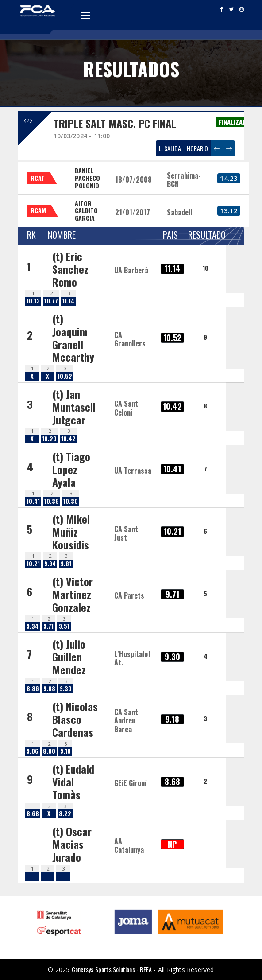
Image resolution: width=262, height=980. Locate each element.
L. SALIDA (170, 148)
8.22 (65, 814)
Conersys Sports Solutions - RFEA (112, 969)
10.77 (51, 301)
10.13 (33, 301)
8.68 (33, 814)
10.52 (65, 376)
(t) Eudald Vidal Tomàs (73, 782)
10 (206, 268)
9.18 (65, 751)
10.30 (71, 501)
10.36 (52, 501)
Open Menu (86, 15)
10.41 (33, 501)
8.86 (33, 689)
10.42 (68, 439)
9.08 (49, 689)
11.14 (68, 301)
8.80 (49, 751)
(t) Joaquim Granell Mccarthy (73, 338)
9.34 (33, 626)
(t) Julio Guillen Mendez (69, 657)
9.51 (64, 626)
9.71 (48, 626)
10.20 (49, 439)
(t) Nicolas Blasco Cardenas (75, 719)
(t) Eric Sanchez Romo (70, 269)
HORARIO (197, 148)
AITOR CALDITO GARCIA (86, 211)
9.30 (66, 689)
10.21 (33, 564)
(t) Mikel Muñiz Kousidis (71, 532)
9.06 (33, 751)
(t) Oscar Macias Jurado (72, 844)
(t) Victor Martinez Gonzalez (73, 594)
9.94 (50, 564)
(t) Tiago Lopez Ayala (71, 469)
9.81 (66, 564)
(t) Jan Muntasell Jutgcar (74, 407)
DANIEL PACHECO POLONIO (87, 178)
